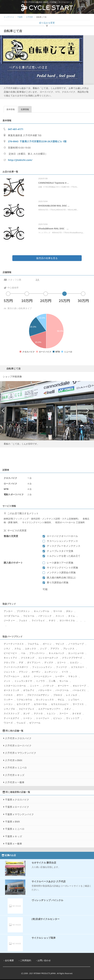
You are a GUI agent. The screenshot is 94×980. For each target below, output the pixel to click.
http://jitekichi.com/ (20, 160)
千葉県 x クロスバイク (17, 800)
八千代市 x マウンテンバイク (21, 753)
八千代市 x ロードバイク (18, 746)
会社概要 (9, 960)
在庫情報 (25, 109)
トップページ (9, 17)
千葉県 (20, 17)
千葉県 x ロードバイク (17, 807)
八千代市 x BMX (14, 760)
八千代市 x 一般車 (15, 782)
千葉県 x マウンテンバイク (19, 814)
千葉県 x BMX (12, 822)
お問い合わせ (44, 960)
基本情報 (11, 109)
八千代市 (30, 17)
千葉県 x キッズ (14, 836)
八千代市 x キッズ (15, 775)
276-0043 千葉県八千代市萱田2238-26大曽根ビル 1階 (37, 141)
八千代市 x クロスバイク (18, 738)
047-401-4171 (16, 129)
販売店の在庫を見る (47, 258)
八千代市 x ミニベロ (16, 768)
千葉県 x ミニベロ (15, 829)
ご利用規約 (26, 960)
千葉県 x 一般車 (14, 844)
